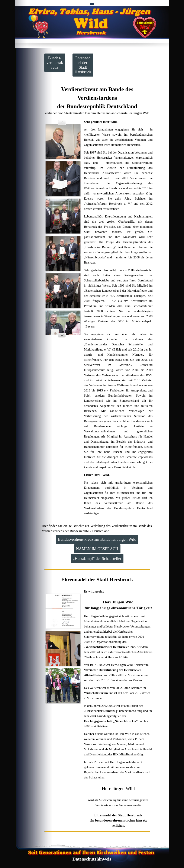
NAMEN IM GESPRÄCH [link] (97, 549)
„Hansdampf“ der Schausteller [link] (97, 559)
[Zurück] (62, 123)
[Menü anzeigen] (92, 3)
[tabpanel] (97, 100)
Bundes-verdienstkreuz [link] (55, 63)
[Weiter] (62, 335)
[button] (63, 141)
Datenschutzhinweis (92, 859)
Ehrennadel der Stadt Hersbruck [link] (83, 65)
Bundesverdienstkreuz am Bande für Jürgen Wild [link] (97, 539)
